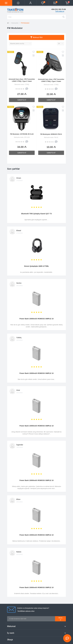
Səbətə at (22, 100)
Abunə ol (60, 619)
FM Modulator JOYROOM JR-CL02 (22, 134)
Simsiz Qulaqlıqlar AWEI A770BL (36, 266)
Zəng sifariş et (60, 11)
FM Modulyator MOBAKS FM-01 (51, 134)
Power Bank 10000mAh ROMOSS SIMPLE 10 (36, 319)
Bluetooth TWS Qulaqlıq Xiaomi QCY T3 (36, 214)
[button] (30, 3)
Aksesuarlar (15, 23)
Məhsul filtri (36, 37)
